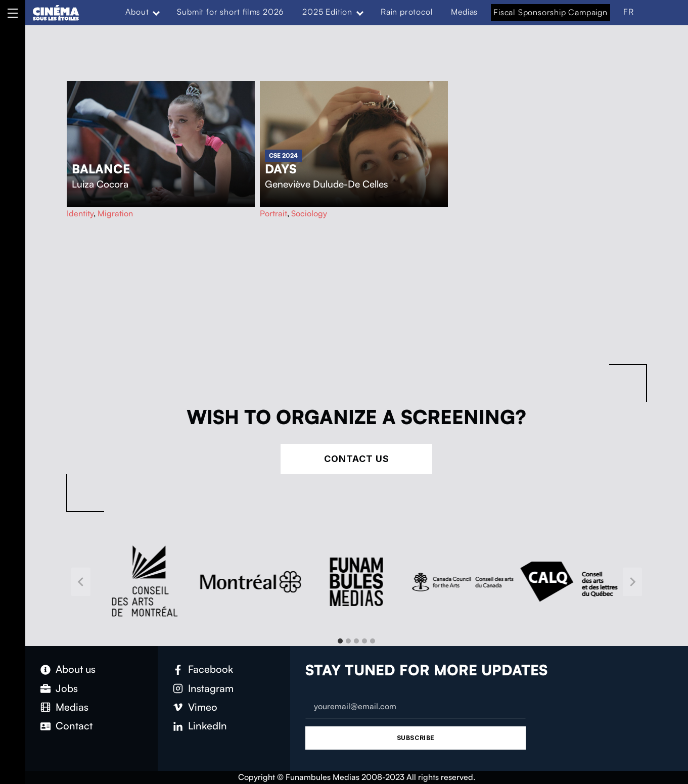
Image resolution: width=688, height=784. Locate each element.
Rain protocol (407, 12)
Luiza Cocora (100, 184)
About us (76, 669)
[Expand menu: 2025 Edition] (360, 12)
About (137, 12)
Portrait (273, 213)
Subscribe (416, 738)
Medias (464, 12)
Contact (74, 726)
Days (281, 169)
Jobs (67, 688)
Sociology (309, 213)
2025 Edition (327, 12)
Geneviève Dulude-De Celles (327, 184)
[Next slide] (632, 582)
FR (629, 12)
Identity (80, 213)
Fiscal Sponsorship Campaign (551, 12)
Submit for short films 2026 (231, 12)
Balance (101, 169)
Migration (115, 213)
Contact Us (356, 459)
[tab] (340, 641)
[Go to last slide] (81, 582)
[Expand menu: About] (156, 12)
